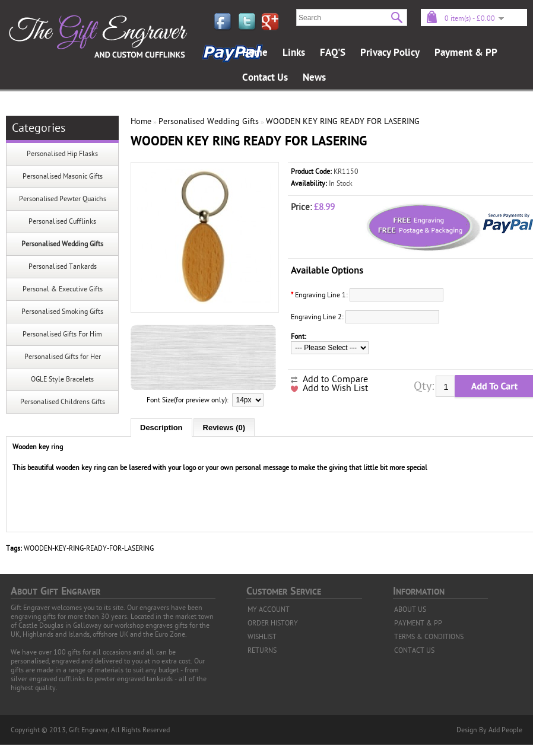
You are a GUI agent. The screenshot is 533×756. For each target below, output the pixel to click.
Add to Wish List (335, 388)
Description (161, 428)
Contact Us (265, 78)
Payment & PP (466, 53)
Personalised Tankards (63, 266)
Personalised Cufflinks (62, 221)
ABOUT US (410, 609)
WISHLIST (262, 637)
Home (255, 53)
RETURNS (262, 650)
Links (294, 53)
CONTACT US (414, 650)
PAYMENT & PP (418, 623)
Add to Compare (335, 379)
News (314, 78)
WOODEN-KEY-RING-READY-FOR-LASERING (89, 548)
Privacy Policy (390, 53)
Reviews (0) (224, 428)
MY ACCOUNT (269, 609)
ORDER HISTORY (273, 623)
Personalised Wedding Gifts (62, 244)
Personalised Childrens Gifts (63, 402)
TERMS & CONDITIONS (429, 637)
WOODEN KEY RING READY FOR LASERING (343, 121)
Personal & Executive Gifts (63, 289)
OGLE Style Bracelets (62, 379)
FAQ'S (333, 53)
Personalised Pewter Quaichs (63, 199)
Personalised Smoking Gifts (62, 312)
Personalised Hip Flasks (62, 154)
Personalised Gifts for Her (63, 357)
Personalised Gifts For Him (62, 334)
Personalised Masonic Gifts (63, 176)
